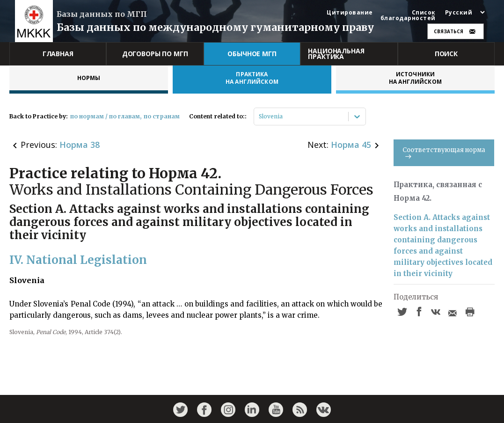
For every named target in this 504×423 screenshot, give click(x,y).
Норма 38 (80, 145)
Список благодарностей (408, 15)
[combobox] (259, 117)
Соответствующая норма (444, 152)
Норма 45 (351, 145)
